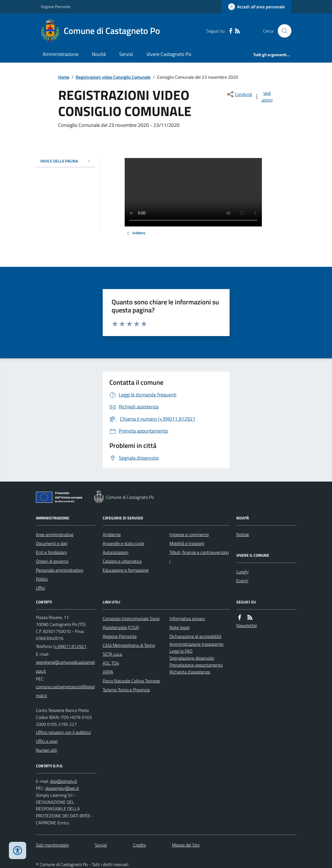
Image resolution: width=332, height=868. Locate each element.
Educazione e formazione (126, 570)
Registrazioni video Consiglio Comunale (113, 77)
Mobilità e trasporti (187, 543)
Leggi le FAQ (181, 651)
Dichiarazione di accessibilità (195, 636)
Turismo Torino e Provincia (126, 690)
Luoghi (242, 572)
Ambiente (112, 534)
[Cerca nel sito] (282, 31)
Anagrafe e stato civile (123, 543)
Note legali (179, 627)
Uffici (40, 588)
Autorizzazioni (115, 552)
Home (64, 77)
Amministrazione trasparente (196, 644)
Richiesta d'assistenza (190, 672)
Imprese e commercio (189, 534)
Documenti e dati (52, 543)
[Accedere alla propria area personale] (256, 7)
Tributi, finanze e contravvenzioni (199, 557)
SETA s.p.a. (113, 654)
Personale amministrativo (60, 570)
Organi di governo (52, 561)
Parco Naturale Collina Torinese (131, 681)
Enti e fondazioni (51, 552)
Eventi (242, 581)
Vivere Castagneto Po (169, 54)
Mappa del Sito (186, 845)
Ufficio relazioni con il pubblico (63, 732)
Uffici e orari (47, 741)
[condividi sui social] (239, 94)
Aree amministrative (55, 534)
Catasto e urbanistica (122, 561)
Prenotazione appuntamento (196, 665)
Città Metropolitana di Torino (129, 645)
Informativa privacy (187, 618)
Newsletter (247, 625)
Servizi (126, 54)
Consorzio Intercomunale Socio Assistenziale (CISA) (131, 623)
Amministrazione (61, 54)
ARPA (108, 672)
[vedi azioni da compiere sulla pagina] (264, 97)
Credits (139, 845)
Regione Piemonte (56, 7)
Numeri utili (46, 750)
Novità (99, 54)
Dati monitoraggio (52, 845)
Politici (42, 579)
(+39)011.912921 (70, 646)
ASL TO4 (111, 663)
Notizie (243, 534)
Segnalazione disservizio (192, 658)
